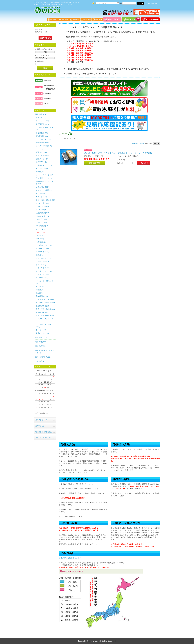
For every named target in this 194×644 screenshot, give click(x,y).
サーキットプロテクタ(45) (44, 128)
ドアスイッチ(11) (43, 155)
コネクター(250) (42, 261)
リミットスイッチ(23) (44, 274)
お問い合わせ (40, 426)
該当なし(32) (41, 118)
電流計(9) (40, 290)
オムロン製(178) (43, 216)
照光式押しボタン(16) (44, 178)
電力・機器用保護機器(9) (46, 200)
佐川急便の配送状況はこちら (70, 558)
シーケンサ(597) (42, 206)
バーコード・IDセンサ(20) (44, 282)
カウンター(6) (41, 197)
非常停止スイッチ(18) (44, 165)
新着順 (142, 143)
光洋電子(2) (41, 242)
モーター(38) (41, 330)
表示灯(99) (40, 172)
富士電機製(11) (42, 235)
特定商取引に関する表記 (44, 432)
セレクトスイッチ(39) (44, 175)
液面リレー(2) (41, 152)
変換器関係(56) (42, 296)
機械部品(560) (41, 346)
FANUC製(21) (42, 210)
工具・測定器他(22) (43, 357)
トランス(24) (41, 265)
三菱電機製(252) (43, 213)
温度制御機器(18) (43, 306)
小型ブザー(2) (41, 162)
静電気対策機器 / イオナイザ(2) (45, 351)
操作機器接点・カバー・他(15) (45, 183)
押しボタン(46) (42, 168)
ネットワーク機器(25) (44, 190)
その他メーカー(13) (44, 245)
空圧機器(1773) (41, 337)
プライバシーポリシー (43, 438)
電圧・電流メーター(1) (45, 316)
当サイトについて (41, 420)
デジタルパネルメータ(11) (44, 320)
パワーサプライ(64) (44, 268)
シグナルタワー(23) (44, 258)
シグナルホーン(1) (43, 252)
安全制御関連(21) (43, 143)
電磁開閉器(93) (42, 136)
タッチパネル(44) (43, 249)
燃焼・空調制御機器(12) (45, 309)
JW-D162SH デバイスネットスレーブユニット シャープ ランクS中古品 (118, 153)
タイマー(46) (41, 193)
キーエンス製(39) (43, 223)
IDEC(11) (40, 239)
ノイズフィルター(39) (44, 271)
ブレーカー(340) (42, 121)
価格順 (135, 143)
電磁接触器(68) (42, 133)
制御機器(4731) (41, 114)
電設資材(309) (41, 342)
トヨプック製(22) (43, 219)
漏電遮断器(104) (42, 124)
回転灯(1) (40, 255)
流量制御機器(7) (42, 312)
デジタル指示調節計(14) (45, 303)
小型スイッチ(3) (42, 159)
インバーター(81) (43, 203)
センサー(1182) (42, 278)
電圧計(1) (40, 293)
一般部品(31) (40, 361)
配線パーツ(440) (42, 333)
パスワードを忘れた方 (151, 4)
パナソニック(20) (43, 229)
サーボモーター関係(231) (44, 325)
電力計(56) (40, 286)
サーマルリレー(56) (44, 139)
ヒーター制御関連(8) (44, 146)
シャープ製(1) (42, 232)
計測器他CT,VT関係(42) (45, 299)
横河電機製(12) (42, 226)
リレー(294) (41, 149)
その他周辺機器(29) (44, 187)
